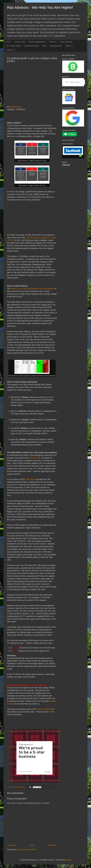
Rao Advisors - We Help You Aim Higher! (40, 7)
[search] (74, 82)
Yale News (31, 479)
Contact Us (11, 50)
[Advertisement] (32, 88)
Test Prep (53, 42)
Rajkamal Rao (17, 107)
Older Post (52, 845)
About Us (69, 46)
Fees (44, 46)
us (50, 712)
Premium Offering (44, 709)
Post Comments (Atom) (27, 850)
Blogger (68, 860)
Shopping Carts (56, 46)
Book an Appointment (37, 42)
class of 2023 (34, 458)
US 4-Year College (13, 46)
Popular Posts (20, 42)
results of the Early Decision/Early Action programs (32, 289)
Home (8, 42)
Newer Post (12, 845)
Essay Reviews (66, 42)
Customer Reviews (32, 46)
